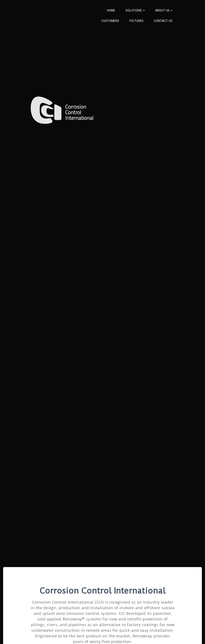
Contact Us (163, 21)
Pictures (136, 21)
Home (111, 10)
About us (164, 10)
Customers (110, 21)
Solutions (135, 10)
